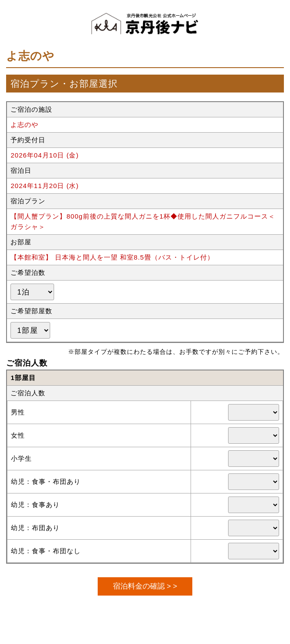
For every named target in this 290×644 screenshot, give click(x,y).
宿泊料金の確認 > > (145, 586)
